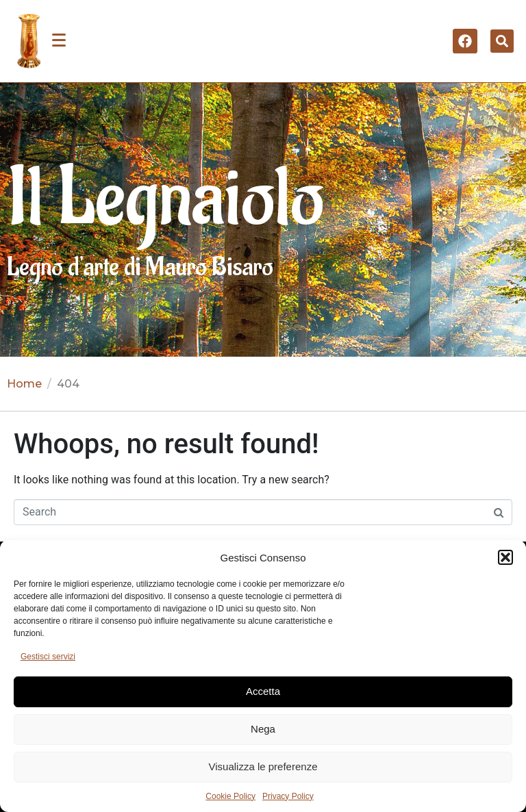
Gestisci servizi (48, 657)
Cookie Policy (230, 796)
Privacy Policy (288, 796)
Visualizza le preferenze (263, 766)
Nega (263, 729)
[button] (505, 557)
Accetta (263, 691)
